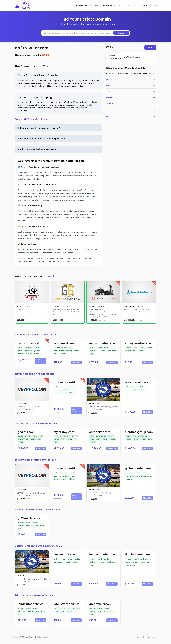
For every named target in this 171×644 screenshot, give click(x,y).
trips (91, 354)
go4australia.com (66, 554)
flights (64, 348)
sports (92, 440)
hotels (56, 354)
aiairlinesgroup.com (139, 432)
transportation (59, 351)
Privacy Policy (140, 637)
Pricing (136, 6)
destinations (112, 351)
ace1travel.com (64, 343)
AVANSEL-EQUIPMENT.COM (99, 306)
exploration (28, 351)
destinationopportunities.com (146, 554)
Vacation (109, 79)
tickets (99, 440)
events (105, 440)
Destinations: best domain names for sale (38, 546)
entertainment (101, 437)
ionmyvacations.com (139, 343)
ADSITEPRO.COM (24, 306)
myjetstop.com (64, 432)
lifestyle (128, 476)
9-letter (37, 354)
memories (129, 479)
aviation (69, 440)
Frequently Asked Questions (31, 119)
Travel (108, 85)
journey (37, 351)
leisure (150, 348)
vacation (37, 348)
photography (138, 476)
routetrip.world (28, 343)
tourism (21, 354)
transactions (130, 390)
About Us (127, 6)
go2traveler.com (32, 48)
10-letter (63, 354)
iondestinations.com (103, 343)
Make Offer (150, 47)
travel (20, 351)
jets (39, 440)
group (150, 440)
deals (138, 390)
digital (142, 387)
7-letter (21, 443)
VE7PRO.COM (22, 404)
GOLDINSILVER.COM (61, 306)
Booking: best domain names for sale (36, 423)
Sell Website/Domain (103, 6)
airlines (136, 440)
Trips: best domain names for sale (34, 595)
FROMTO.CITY (94, 403)
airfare (56, 440)
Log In (144, 6)
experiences (148, 476)
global (21, 348)
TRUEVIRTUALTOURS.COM (134, 306)
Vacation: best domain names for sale (36, 334)
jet (75, 440)
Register (153, 6)
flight (63, 440)
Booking (109, 91)
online (128, 387)
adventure (28, 348)
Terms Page (153, 637)
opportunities (130, 565)
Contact (118, 6)
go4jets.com (26, 432)
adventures (30, 526)
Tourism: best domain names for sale (36, 460)
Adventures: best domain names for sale (38, 509)
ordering (145, 390)
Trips (107, 116)
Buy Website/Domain (84, 6)
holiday (141, 351)
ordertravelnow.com (139, 382)
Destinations (110, 110)
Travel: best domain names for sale (35, 374)
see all (50, 276)
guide (75, 562)
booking (69, 351)
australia (68, 562)
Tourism (109, 98)
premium (29, 354)
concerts (113, 440)
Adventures (110, 104)
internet (135, 387)
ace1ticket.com (100, 432)
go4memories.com (138, 468)
